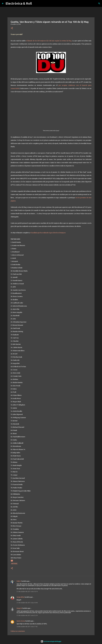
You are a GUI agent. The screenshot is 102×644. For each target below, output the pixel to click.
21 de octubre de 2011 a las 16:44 (27, 603)
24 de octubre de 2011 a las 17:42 (27, 627)
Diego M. (19, 608)
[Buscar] (99, 3)
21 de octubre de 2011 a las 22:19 (27, 615)
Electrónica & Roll (19, 3)
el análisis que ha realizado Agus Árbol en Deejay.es (48, 233)
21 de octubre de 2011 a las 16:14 (27, 592)
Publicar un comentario (18, 631)
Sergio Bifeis (21, 597)
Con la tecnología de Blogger (51, 641)
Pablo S (19, 581)
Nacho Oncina (21, 621)
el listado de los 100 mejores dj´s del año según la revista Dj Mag (49, 41)
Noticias (14, 564)
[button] (12, 28)
